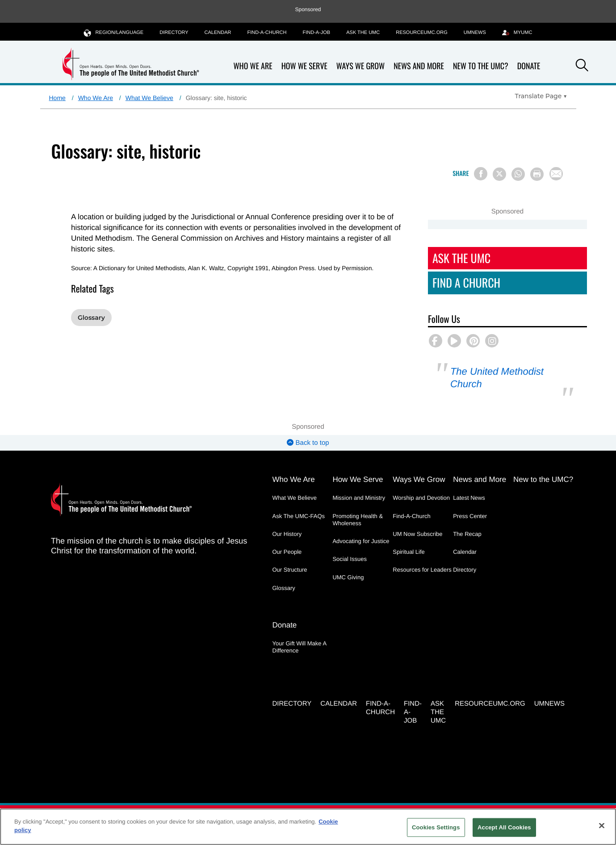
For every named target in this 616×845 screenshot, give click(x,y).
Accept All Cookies (504, 827)
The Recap (467, 534)
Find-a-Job (316, 33)
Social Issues (350, 559)
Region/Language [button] (114, 32)
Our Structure (290, 570)
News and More (419, 66)
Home (57, 98)
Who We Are (253, 66)
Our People (287, 552)
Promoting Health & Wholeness (358, 520)
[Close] (602, 825)
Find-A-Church (267, 33)
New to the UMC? (481, 66)
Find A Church (466, 282)
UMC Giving (348, 577)
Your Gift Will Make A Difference (300, 647)
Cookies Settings (436, 827)
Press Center (470, 516)
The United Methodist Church (497, 378)
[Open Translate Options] (541, 96)
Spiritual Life (409, 552)
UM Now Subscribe (417, 534)
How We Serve (304, 66)
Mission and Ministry (359, 498)
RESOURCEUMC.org (422, 33)
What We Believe (149, 98)
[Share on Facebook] (481, 174)
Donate (529, 66)
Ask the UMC (363, 33)
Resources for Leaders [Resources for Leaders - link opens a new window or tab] (422, 570)
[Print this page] (537, 174)
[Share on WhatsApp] (518, 174)
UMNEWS (475, 33)
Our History (287, 534)
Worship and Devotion (421, 498)
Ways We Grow (360, 66)
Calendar (218, 33)
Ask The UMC (461, 258)
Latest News (469, 498)
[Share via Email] (556, 174)
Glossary (91, 318)
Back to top (308, 443)
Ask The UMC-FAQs (299, 516)
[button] (582, 67)
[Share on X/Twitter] (499, 174)
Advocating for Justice (361, 541)
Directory (174, 33)
